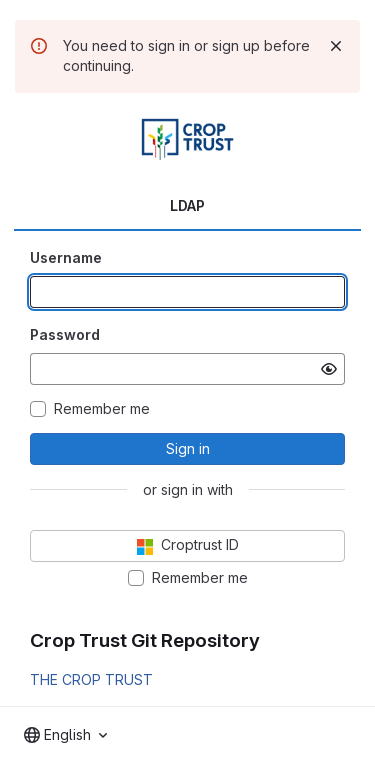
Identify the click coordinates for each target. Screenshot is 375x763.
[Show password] (329, 369)
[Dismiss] (336, 46)
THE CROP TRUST (91, 679)
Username (66, 257)
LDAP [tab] (187, 205)
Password (65, 334)
